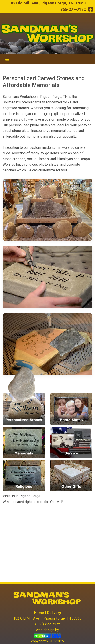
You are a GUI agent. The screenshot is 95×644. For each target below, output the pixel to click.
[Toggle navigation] (7, 60)
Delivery (54, 613)
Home (39, 613)
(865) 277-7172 (48, 624)
